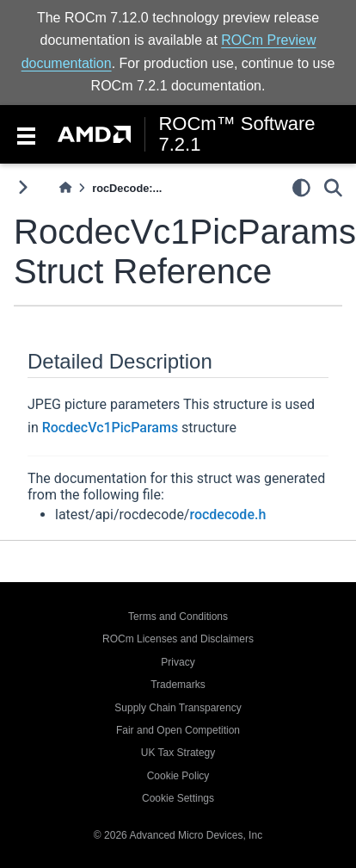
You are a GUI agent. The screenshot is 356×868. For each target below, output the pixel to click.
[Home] (65, 188)
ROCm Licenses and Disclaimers (178, 639)
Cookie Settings (178, 798)
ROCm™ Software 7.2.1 (236, 134)
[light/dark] (301, 187)
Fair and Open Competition (178, 730)
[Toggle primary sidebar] (23, 187)
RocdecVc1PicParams (110, 428)
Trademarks (178, 685)
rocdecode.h (227, 515)
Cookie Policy (178, 776)
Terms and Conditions (178, 617)
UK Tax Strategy (178, 753)
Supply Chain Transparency (178, 708)
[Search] (333, 187)
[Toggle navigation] (26, 134)
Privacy (178, 662)
